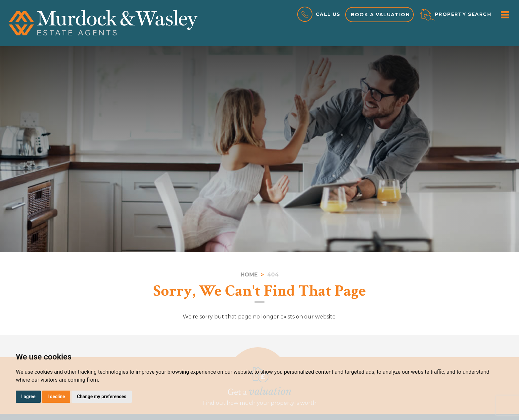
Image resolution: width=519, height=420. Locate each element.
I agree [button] (28, 397)
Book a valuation (380, 15)
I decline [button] (56, 397)
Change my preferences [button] (101, 397)
